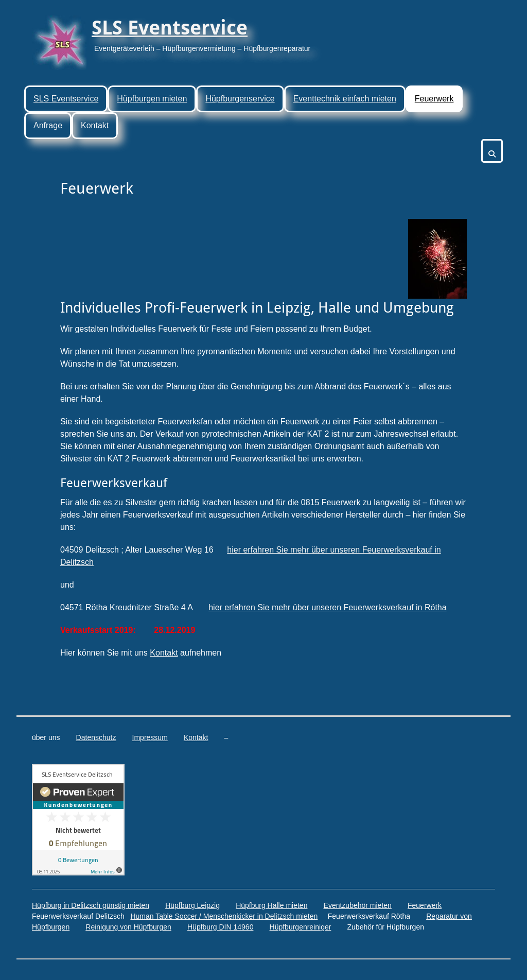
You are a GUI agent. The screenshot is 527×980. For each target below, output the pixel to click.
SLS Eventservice (170, 28)
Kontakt (95, 125)
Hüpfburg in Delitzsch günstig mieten (91, 905)
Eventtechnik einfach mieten (345, 99)
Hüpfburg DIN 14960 (220, 927)
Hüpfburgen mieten (152, 99)
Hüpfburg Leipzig (192, 905)
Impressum (150, 737)
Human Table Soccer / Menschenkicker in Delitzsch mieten (224, 916)
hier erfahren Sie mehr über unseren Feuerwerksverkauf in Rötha (327, 607)
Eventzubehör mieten (358, 905)
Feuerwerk (434, 99)
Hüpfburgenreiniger (301, 927)
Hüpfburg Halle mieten (271, 905)
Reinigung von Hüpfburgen (128, 927)
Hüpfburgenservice (240, 99)
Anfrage (48, 125)
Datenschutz (96, 737)
